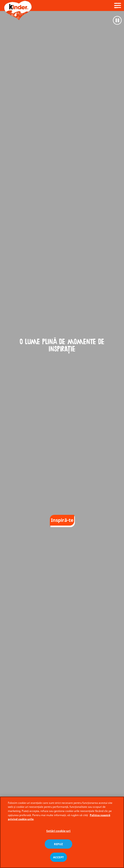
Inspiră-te (62, 520)
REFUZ (59, 844)
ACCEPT (58, 857)
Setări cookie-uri (58, 831)
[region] (62, 832)
